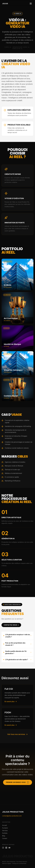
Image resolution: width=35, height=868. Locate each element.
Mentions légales (7, 863)
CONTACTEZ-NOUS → (11, 625)
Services (5, 831)
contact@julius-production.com (12, 816)
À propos (5, 828)
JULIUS (5, 4)
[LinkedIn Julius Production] (6, 848)
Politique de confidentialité (19, 863)
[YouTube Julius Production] (9, 848)
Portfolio (5, 833)
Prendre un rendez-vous (18, 782)
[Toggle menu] (31, 4)
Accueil (5, 825)
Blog (4, 836)
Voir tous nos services (17, 734)
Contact (5, 838)
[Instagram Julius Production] (3, 848)
